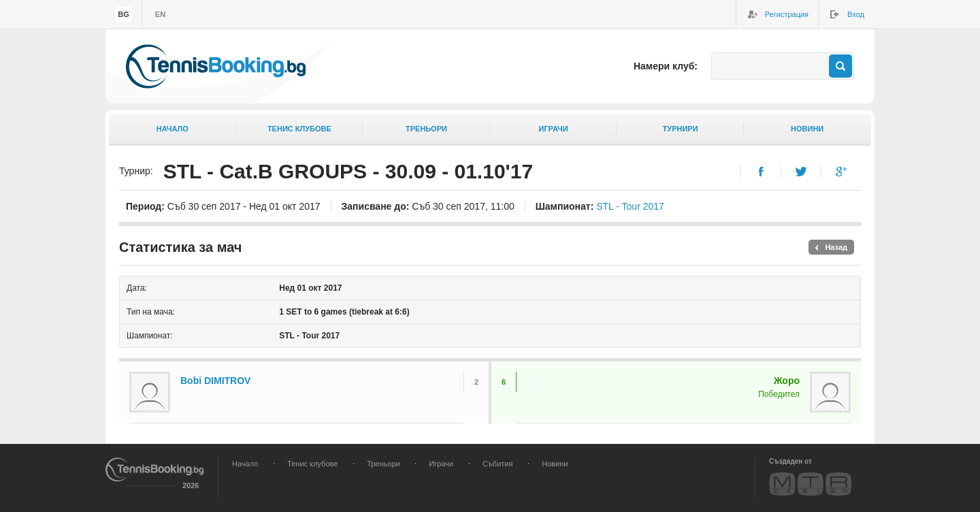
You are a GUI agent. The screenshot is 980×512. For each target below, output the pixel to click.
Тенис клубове (299, 129)
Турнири (681, 129)
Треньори (426, 129)
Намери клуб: (666, 66)
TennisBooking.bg (216, 66)
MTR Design (811, 484)
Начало (173, 129)
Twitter (801, 172)
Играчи (553, 129)
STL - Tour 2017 (630, 206)
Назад (836, 247)
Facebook (761, 172)
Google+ (842, 172)
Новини (807, 129)
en (160, 14)
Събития (497, 464)
